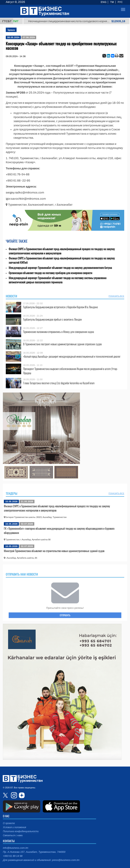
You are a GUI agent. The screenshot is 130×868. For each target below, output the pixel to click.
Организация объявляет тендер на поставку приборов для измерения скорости (50, 273)
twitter (6, 795)
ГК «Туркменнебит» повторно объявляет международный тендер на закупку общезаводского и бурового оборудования (59, 530)
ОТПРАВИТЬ (65, 615)
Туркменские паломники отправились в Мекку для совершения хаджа (59, 332)
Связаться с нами (13, 835)
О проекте (9, 823)
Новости (11, 296)
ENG (104, 2)
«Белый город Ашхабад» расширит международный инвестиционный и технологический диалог (72, 356)
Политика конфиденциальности (21, 831)
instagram (13, 795)
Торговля (11, 30)
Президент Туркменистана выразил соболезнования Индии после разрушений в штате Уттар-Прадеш (70, 371)
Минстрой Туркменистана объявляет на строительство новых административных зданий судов (54, 551)
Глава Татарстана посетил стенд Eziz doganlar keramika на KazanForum (59, 383)
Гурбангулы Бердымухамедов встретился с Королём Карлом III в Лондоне (60, 307)
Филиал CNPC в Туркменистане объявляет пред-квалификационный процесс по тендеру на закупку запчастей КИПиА (62, 260)
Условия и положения (14, 827)
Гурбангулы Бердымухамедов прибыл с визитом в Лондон (52, 319)
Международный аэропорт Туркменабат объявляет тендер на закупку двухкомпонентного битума (60, 268)
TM (112, 2)
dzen (21, 795)
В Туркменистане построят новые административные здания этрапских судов (62, 344)
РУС (120, 2)
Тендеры (12, 493)
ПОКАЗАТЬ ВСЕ (116, 296)
